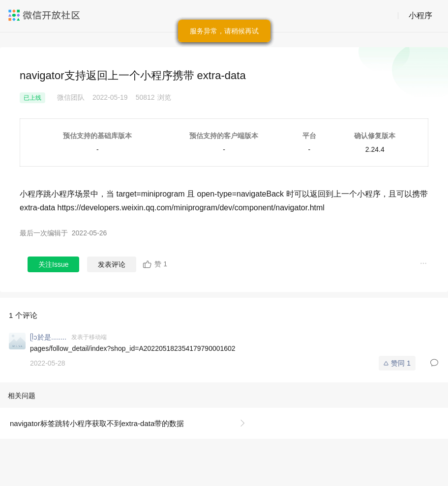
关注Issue (53, 264)
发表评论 (112, 264)
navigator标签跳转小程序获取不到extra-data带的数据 (97, 423)
